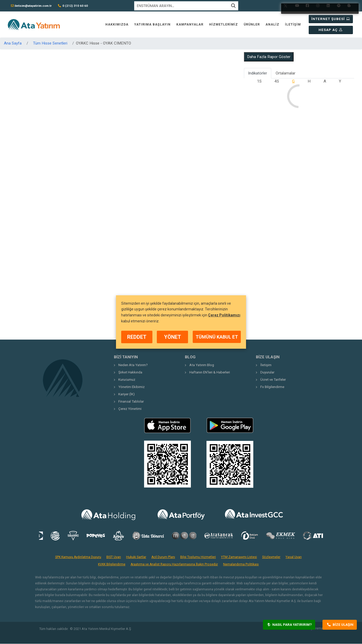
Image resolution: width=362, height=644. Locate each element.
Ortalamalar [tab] (286, 73)
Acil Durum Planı (163, 557)
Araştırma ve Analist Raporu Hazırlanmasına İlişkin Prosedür (174, 564)
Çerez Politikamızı (224, 315)
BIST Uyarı (114, 557)
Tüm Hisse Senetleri (50, 43)
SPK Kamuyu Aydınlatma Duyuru (78, 557)
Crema (318, 628)
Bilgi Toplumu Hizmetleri (198, 557)
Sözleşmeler (271, 557)
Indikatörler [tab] (258, 73)
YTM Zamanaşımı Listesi (239, 557)
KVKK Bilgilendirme (112, 564)
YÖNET (173, 337)
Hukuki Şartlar (136, 557)
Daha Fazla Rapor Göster (269, 57)
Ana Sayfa (13, 43)
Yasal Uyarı (294, 557)
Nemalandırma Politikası (241, 564)
